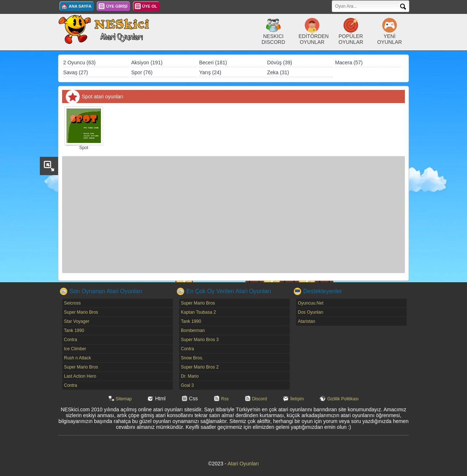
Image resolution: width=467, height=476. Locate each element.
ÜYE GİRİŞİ (117, 6)
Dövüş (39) (280, 63)
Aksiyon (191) (147, 63)
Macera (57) (349, 63)
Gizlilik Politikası (343, 399)
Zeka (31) (278, 72)
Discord (260, 399)
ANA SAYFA (80, 6)
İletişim (297, 399)
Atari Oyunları (243, 464)
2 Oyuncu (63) (79, 63)
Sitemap (124, 399)
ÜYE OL (150, 6)
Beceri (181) (213, 63)
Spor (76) (142, 72)
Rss (225, 399)
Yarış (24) (210, 72)
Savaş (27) (76, 72)
